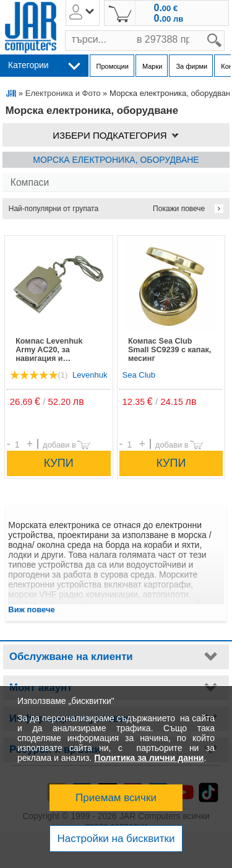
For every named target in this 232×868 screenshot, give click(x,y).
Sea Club (139, 375)
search (225, 31)
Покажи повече (179, 209)
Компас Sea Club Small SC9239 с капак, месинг (170, 350)
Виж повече (32, 610)
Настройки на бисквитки (116, 839)
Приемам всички (116, 798)
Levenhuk (90, 375)
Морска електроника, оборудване (116, 160)
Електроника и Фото (63, 93)
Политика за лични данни (149, 758)
